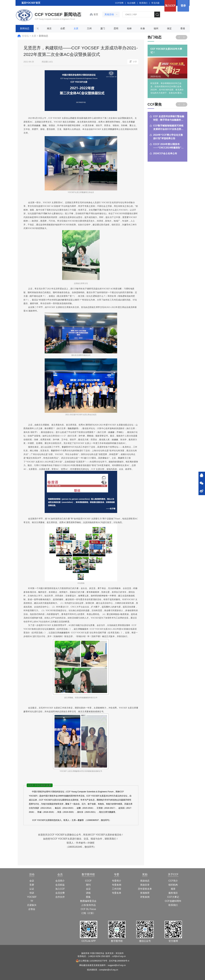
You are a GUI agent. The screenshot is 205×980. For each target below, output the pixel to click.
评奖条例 (145, 897)
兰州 (89, 28)
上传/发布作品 (88, 905)
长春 (143, 28)
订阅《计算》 (88, 913)
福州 (156, 28)
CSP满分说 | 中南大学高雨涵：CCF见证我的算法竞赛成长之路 (168, 118)
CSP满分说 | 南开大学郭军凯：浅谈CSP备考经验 (167, 127)
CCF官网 (119, 3)
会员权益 (60, 885)
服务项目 (173, 893)
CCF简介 (173, 881)
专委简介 (117, 881)
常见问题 (155, 3)
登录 (183, 6)
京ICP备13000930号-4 (119, 961)
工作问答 (117, 889)
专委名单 (117, 893)
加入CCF (170, 6)
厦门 (103, 28)
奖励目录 (145, 885)
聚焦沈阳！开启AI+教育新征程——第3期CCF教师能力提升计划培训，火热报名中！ (168, 155)
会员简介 (60, 881)
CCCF (88, 881)
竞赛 (32, 885)
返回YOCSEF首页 (31, 3)
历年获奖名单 (145, 889)
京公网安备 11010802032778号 (92, 961)
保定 (169, 28)
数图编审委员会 (88, 901)
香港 (183, 28)
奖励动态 (145, 881)
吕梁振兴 (32, 905)
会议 (32, 881)
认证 (32, 889)
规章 (173, 889)
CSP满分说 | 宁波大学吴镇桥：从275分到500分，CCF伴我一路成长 (169, 137)
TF (32, 901)
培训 (32, 893)
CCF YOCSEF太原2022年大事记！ (166, 51)
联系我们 (143, 3)
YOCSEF (32, 897)
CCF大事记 (173, 897)
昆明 (116, 28)
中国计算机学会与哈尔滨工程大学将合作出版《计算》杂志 (168, 146)
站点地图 (131, 3)
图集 (88, 897)
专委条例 (117, 885)
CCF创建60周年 (173, 901)
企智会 (32, 909)
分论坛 (26, 36)
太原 (76, 28)
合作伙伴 (60, 897)
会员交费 (60, 893)
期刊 (88, 885)
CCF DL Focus (88, 909)
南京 (49, 28)
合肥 (63, 28)
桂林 (129, 28)
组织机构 (173, 885)
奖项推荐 (145, 893)
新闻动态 (25, 28)
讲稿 (88, 893)
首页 (96, 14)
